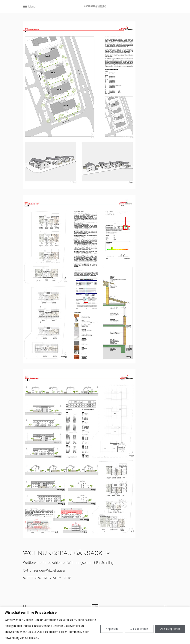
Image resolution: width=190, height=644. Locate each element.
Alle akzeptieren (170, 629)
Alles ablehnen (139, 629)
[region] (95, 625)
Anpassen (112, 629)
